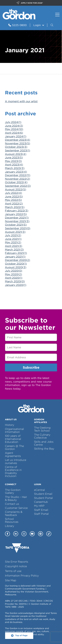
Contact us (12, 504)
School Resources (12, 520)
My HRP (39, 506)
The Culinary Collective (42, 436)
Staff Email (41, 510)
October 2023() (16, 147)
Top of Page (21, 635)
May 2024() (14, 129)
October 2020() (16, 264)
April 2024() (14, 133)
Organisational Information (14, 430)
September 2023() (18, 150)
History (10, 425)
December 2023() (18, 140)
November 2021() (17, 221)
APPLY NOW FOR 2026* (30, 3)
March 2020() (15, 281)
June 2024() (14, 126)
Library (10, 526)
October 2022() (16, 182)
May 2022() (13, 200)
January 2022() (16, 214)
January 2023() (16, 172)
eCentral (39, 490)
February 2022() (17, 211)
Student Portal (43, 498)
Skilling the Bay (44, 449)
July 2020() (14, 271)
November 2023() (18, 143)
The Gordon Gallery (13, 491)
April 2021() (14, 246)
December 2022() (18, 175)
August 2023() (16, 154)
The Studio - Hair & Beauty (16, 498)
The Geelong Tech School (42, 429)
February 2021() (16, 253)
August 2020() (16, 267)
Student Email (43, 494)
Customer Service (16, 508)
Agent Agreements (13, 454)
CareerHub (41, 502)
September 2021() (18, 228)
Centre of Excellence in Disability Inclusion (13, 471)
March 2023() (15, 168)
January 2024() (16, 136)
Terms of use (13, 571)
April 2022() (14, 204)
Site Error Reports (17, 562)
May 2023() (13, 161)
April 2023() (14, 165)
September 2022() (18, 186)
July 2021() (13, 235)
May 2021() (13, 242)
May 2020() (13, 274)
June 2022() (14, 197)
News (19, 68)
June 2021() (13, 239)
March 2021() (14, 250)
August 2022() (16, 189)
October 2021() (16, 225)
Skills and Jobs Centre (44, 443)
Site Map (11, 580)
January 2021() (15, 257)
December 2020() (18, 260)
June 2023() (14, 158)
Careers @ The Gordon (14, 447)
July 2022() (13, 193)
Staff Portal (41, 514)
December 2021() (17, 218)
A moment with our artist (21, 101)
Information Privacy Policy (22, 576)
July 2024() (13, 122)
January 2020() (16, 285)
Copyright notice (16, 566)
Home (7, 68)
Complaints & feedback (14, 513)
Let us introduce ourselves (16, 461)
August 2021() (15, 232)
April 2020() (14, 278)
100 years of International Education (13, 439)
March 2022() (15, 207)
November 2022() (18, 179)
